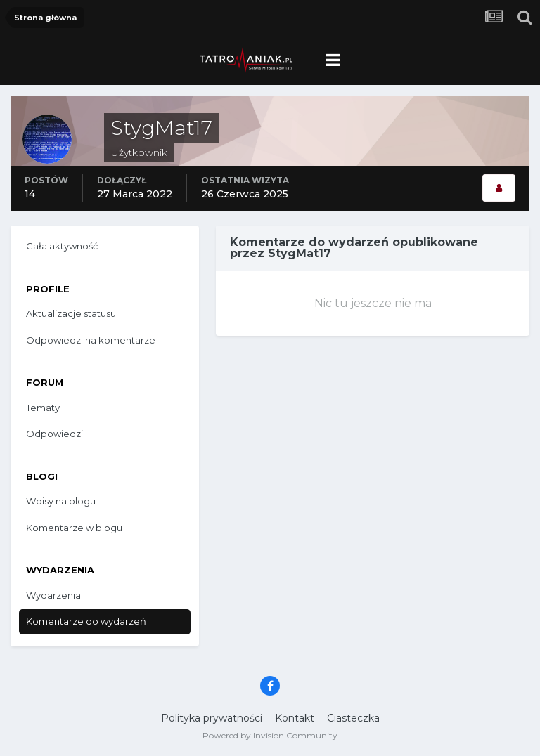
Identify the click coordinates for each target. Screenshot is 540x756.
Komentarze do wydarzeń (86, 621)
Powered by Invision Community (270, 735)
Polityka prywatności (212, 718)
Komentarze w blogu (74, 528)
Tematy (43, 408)
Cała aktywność (62, 246)
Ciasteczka (353, 718)
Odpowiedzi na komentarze (91, 340)
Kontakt (295, 718)
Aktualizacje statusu (71, 313)
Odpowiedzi (54, 434)
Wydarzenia (53, 595)
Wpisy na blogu (61, 501)
